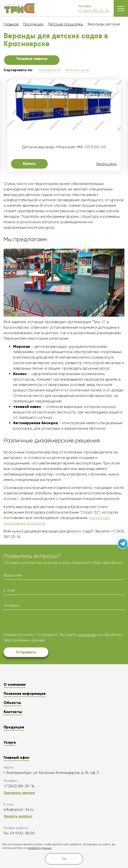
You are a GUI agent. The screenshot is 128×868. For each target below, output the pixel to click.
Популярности (49, 70)
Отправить (26, 652)
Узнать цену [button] (107, 164)
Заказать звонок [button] (19, 793)
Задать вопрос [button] (18, 816)
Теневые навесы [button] (32, 59)
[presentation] (40, 623)
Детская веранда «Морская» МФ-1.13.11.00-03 (64, 147)
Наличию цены (77, 70)
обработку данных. (40, 848)
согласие (87, 635)
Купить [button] (29, 163)
